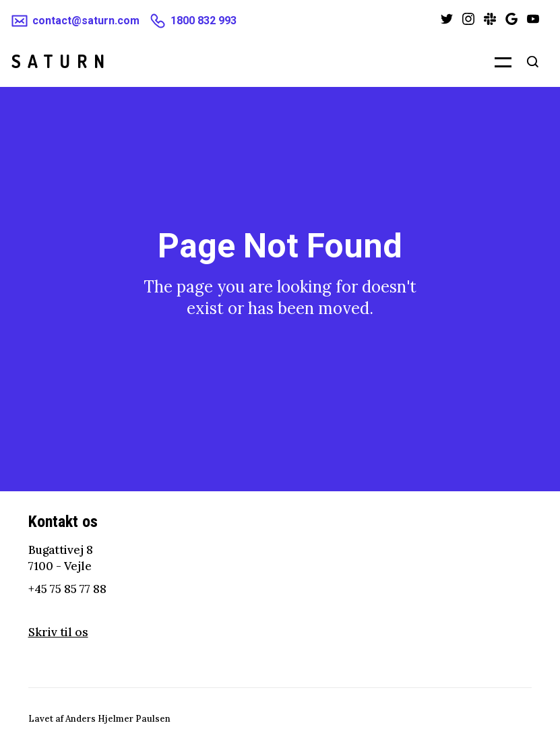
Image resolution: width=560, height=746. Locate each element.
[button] (495, 61)
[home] (61, 61)
